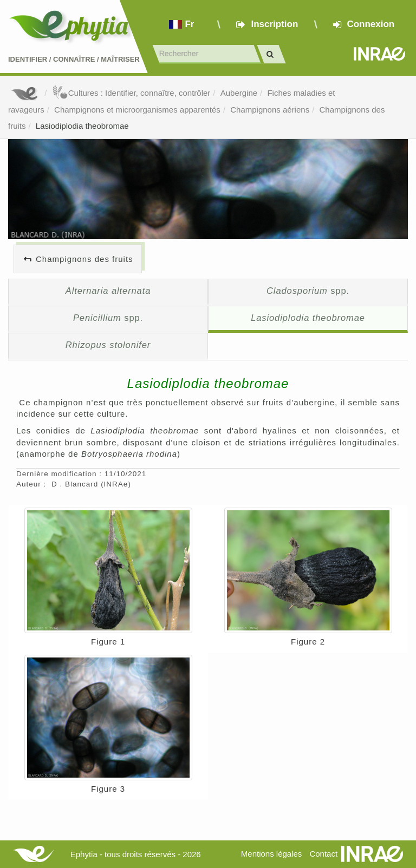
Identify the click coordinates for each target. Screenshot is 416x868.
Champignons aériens (270, 110)
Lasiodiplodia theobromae (82, 126)
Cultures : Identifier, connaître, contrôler (131, 93)
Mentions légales (272, 854)
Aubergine (239, 93)
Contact (323, 854)
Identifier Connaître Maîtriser (74, 59)
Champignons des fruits (84, 259)
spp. (308, 291)
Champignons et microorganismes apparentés (137, 110)
